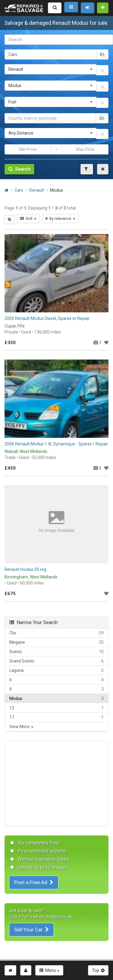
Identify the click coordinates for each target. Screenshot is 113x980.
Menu (49, 970)
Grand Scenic (56, 661)
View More (21, 727)
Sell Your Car (31, 930)
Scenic (56, 652)
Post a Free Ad (34, 882)
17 (56, 717)
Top (98, 970)
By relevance (60, 219)
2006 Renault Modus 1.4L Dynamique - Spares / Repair (56, 444)
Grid (28, 219)
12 (56, 708)
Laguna (56, 670)
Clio (56, 633)
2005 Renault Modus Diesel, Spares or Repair (47, 318)
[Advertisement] (56, 783)
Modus (56, 698)
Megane (56, 642)
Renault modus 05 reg (25, 569)
